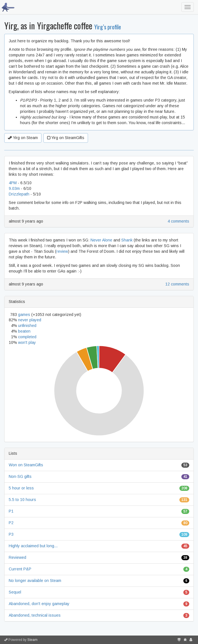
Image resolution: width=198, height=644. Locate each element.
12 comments (177, 284)
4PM (13, 183)
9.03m (14, 188)
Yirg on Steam (23, 138)
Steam (32, 640)
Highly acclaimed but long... (33, 546)
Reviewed (17, 557)
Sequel (15, 592)
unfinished (27, 326)
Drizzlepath (19, 194)
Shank (127, 240)
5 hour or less (21, 488)
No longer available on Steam (35, 581)
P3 (11, 534)
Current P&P (20, 569)
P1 (11, 511)
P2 (11, 523)
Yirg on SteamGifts (66, 138)
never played (30, 320)
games (24, 315)
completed (27, 337)
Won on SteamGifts (26, 465)
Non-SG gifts (20, 476)
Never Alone (101, 240)
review (62, 251)
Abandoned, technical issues (35, 615)
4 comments (178, 221)
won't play (27, 342)
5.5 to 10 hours (22, 500)
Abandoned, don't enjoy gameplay (39, 604)
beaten (24, 331)
